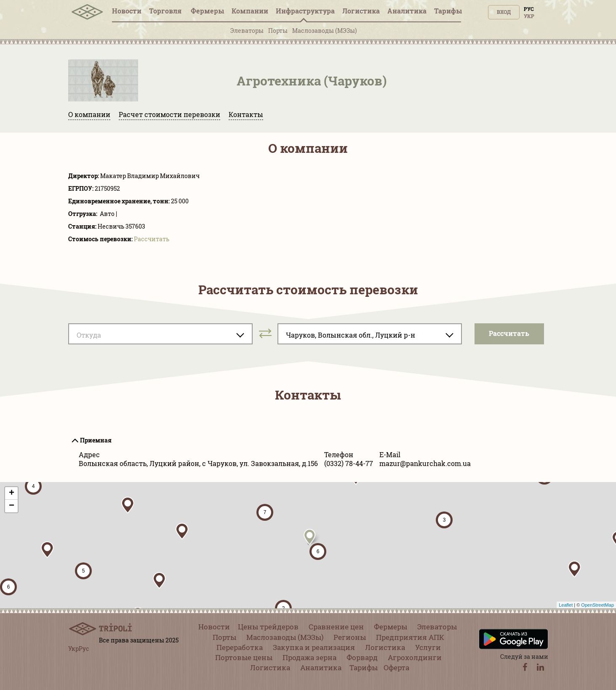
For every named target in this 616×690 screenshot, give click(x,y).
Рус (529, 9)
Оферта (396, 667)
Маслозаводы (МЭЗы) (324, 31)
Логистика (361, 11)
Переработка (240, 647)
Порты (278, 31)
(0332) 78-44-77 (349, 463)
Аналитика (407, 11)
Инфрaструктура (305, 11)
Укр (529, 16)
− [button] (12, 506)
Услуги (428, 647)
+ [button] (12, 493)
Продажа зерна (309, 657)
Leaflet (566, 605)
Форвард (362, 657)
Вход (504, 12)
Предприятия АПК (410, 637)
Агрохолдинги (415, 657)
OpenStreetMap (597, 605)
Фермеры (207, 11)
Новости (127, 11)
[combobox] (160, 334)
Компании (250, 11)
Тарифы (448, 11)
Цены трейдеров (268, 627)
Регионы (350, 637)
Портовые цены (244, 657)
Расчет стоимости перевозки (169, 114)
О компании (89, 114)
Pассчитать (152, 239)
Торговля (166, 11)
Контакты (246, 114)
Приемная (96, 440)
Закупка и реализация (314, 647)
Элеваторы (247, 31)
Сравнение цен (336, 627)
